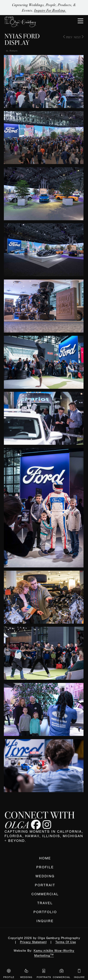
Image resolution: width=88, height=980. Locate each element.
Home (45, 858)
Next (79, 37)
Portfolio (45, 912)
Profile (45, 867)
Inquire (45, 921)
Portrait (45, 885)
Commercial (45, 894)
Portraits (44, 974)
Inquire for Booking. (50, 10)
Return (14, 51)
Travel (45, 903)
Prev (68, 37)
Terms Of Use (66, 942)
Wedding (45, 876)
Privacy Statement (33, 942)
